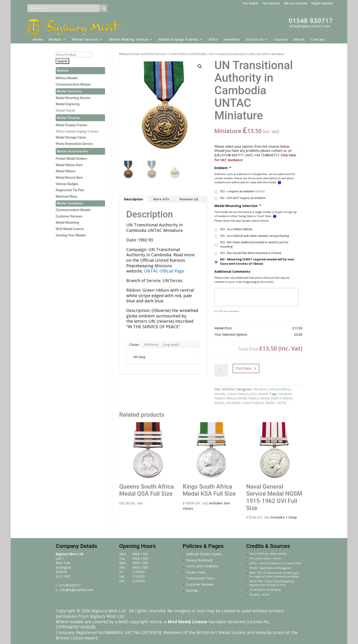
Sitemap (192, 590)
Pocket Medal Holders (71, 159)
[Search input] (65, 8)
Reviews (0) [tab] (189, 199)
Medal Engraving (68, 104)
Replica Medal (259, 398)
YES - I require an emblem (242, 191)
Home (38, 38)
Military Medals (67, 78)
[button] (200, 66)
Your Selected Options (231, 335)
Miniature (260, 389)
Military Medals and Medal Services (143, 54)
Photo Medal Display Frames (77, 131)
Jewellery (232, 38)
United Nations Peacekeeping (265, 590)
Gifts (213, 38)
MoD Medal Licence (70, 229)
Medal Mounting (67, 223)
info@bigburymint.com (77, 590)
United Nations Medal (258, 403)
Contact (318, 38)
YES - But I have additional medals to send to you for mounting (254, 244)
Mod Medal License (187, 622)
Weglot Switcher (322, 4)
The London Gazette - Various (265, 558)
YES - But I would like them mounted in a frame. (251, 253)
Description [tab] (133, 199)
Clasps (134, 344)
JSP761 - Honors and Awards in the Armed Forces (275, 563)
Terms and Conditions (202, 566)
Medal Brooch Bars (69, 178)
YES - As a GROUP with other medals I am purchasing (254, 236)
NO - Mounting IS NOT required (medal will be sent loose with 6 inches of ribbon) (257, 261)
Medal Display (68, 118)
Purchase (244, 368)
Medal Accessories (72, 151)
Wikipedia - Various (259, 594)
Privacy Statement (199, 560)
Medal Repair (65, 110)
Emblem (223, 168)
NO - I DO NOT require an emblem (243, 198)
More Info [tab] (161, 199)
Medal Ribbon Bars (69, 165)
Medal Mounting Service (73, 98)
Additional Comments (232, 272)
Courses (281, 38)
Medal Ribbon (66, 171)
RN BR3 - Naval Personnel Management (270, 568)
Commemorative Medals (73, 84)
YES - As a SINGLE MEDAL (236, 229)
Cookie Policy (196, 572)
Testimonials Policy (200, 578)
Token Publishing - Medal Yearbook (268, 554)
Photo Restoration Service (74, 144)
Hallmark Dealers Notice (204, 554)
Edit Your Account (296, 4)
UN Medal (233, 403)
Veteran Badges (67, 184)
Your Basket (250, 4)
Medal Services (85, 38)
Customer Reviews (69, 216)
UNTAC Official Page (164, 271)
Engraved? (172, 344)
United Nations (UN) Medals (188, 54)
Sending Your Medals (71, 235)
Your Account (271, 4)
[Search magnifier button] (103, 8)
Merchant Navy (66, 196)
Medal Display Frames (178, 38)
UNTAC (282, 403)
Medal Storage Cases (71, 137)
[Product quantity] (221, 370)
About (299, 38)
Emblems (151, 344)
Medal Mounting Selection (238, 206)
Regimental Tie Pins (70, 190)
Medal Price (223, 328)
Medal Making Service (129, 38)
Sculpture (255, 38)
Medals (55, 38)
